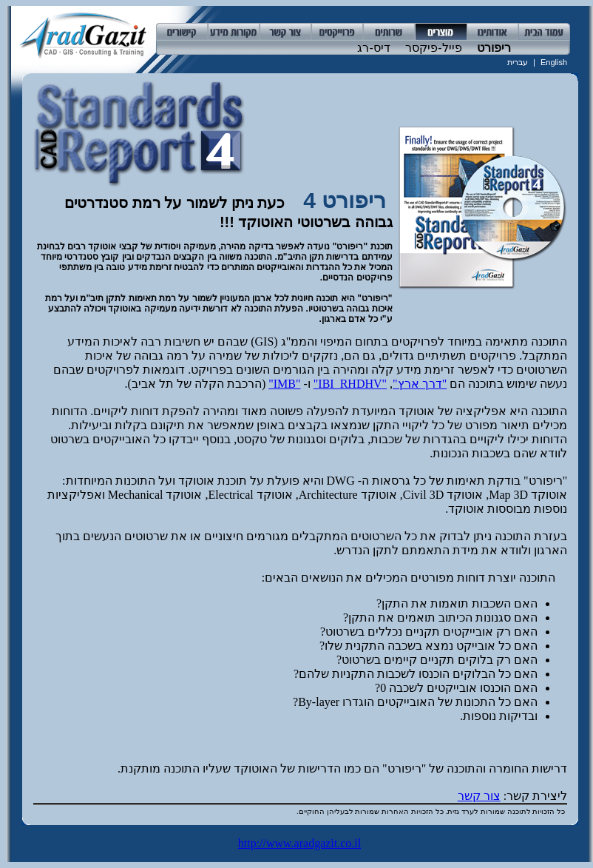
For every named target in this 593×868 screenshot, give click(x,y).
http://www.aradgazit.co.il (299, 843)
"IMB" (284, 384)
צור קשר (479, 796)
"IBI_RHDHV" (350, 384)
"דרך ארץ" (420, 384)
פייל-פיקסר (432, 48)
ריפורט (492, 48)
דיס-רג (372, 48)
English (554, 62)
